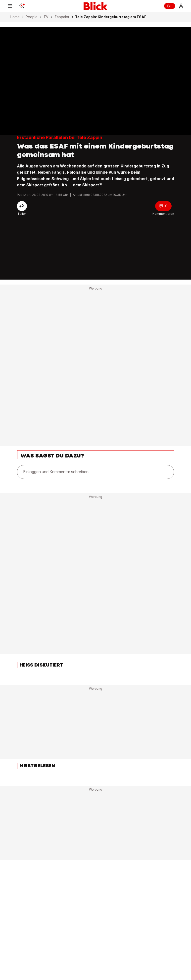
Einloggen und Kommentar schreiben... (57, 472)
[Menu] (10, 6)
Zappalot (62, 17)
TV (46, 17)
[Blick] (95, 6)
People (32, 17)
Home (15, 17)
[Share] (22, 206)
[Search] (22, 6)
